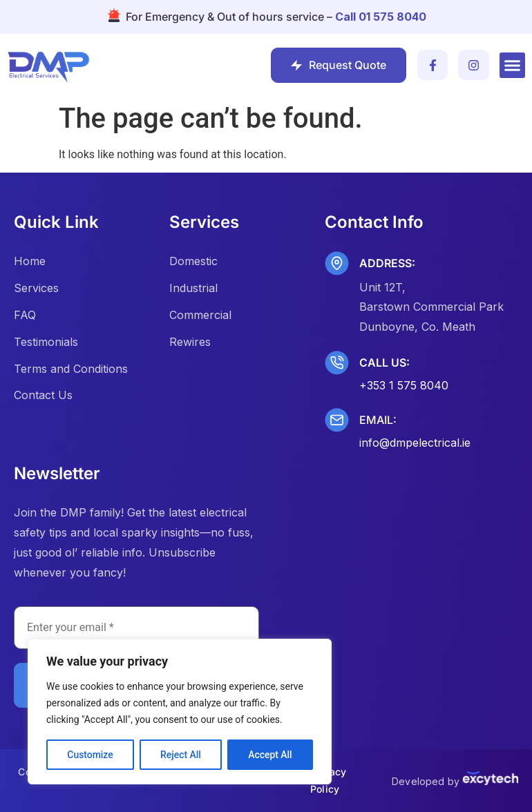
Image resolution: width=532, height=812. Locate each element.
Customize (90, 755)
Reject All (181, 755)
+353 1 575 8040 (404, 385)
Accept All (270, 755)
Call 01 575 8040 (381, 17)
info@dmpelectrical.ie (415, 443)
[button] (513, 66)
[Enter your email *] (136, 628)
